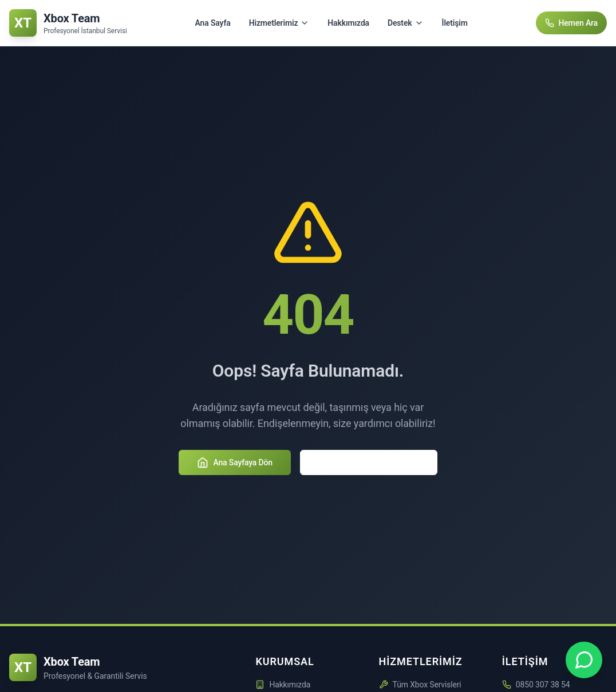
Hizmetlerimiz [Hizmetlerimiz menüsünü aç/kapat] (279, 23)
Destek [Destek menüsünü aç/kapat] (406, 23)
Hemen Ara (572, 23)
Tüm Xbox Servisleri (420, 685)
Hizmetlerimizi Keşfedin (369, 462)
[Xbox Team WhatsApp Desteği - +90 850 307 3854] (584, 660)
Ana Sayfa (213, 23)
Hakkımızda (348, 23)
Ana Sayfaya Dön (235, 462)
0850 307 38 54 (543, 685)
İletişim (455, 23)
